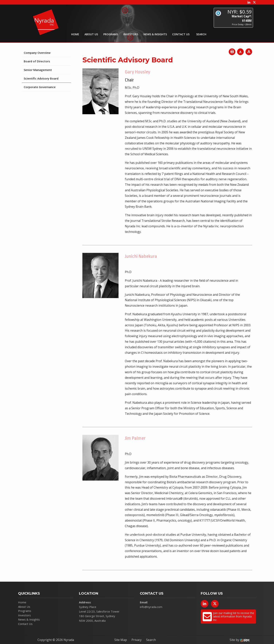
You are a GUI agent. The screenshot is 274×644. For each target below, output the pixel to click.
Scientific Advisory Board (41, 78)
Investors (131, 34)
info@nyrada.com (151, 607)
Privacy (137, 640)
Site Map (121, 640)
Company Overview (37, 53)
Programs (111, 34)
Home (75, 34)
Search (151, 640)
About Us (91, 34)
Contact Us (181, 34)
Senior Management (38, 70)
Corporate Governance (40, 87)
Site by (239, 640)
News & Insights (155, 34)
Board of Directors (37, 61)
